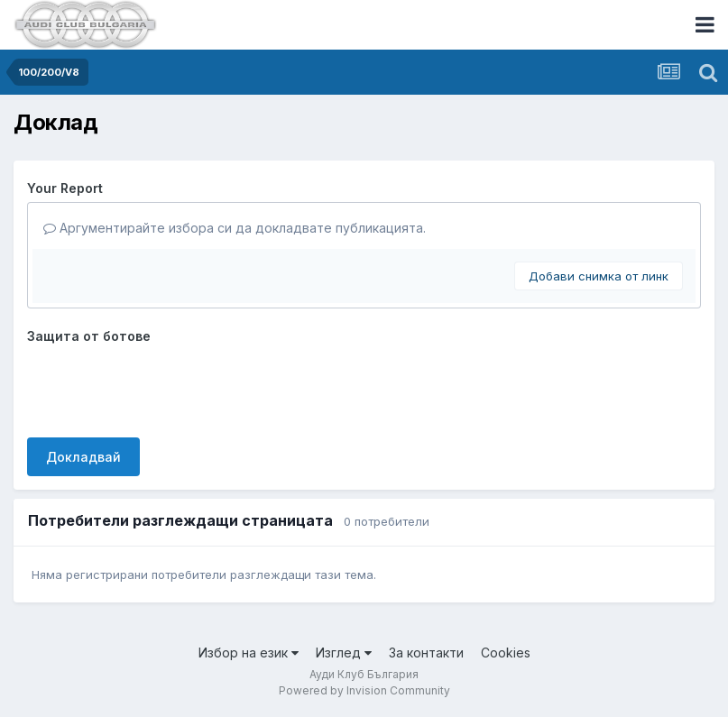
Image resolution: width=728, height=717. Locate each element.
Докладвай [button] (83, 457)
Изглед (344, 653)
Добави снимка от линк (599, 276)
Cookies (506, 653)
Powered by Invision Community (364, 690)
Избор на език (249, 653)
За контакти (426, 653)
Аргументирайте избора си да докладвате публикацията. (235, 228)
